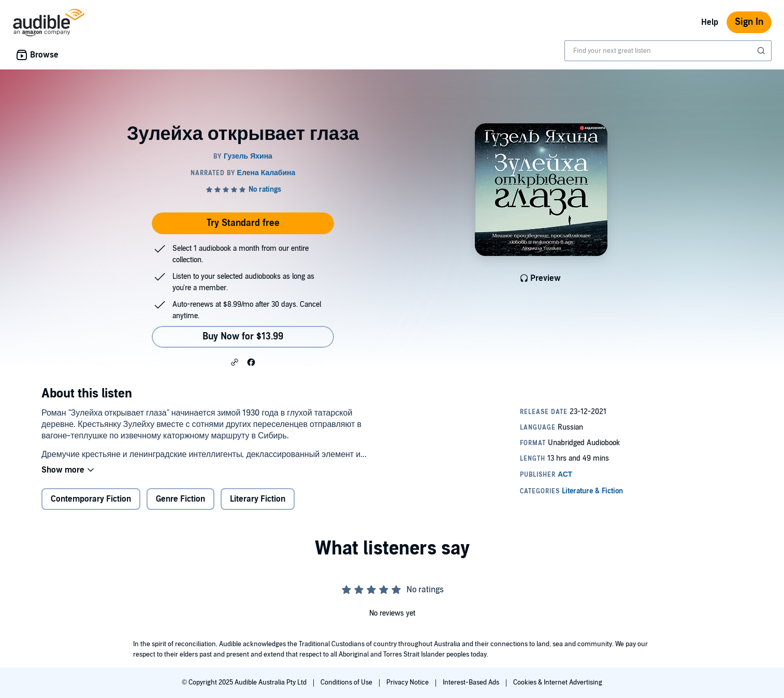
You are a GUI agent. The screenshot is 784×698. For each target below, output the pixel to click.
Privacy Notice (408, 682)
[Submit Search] (762, 51)
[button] (235, 362)
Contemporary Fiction (91, 499)
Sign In (749, 22)
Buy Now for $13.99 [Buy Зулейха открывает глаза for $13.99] (243, 337)
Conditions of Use (347, 682)
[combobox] (668, 51)
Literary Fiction (258, 499)
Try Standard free (243, 223)
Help (710, 22)
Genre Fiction (180, 499)
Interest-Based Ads (472, 682)
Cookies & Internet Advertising (558, 682)
